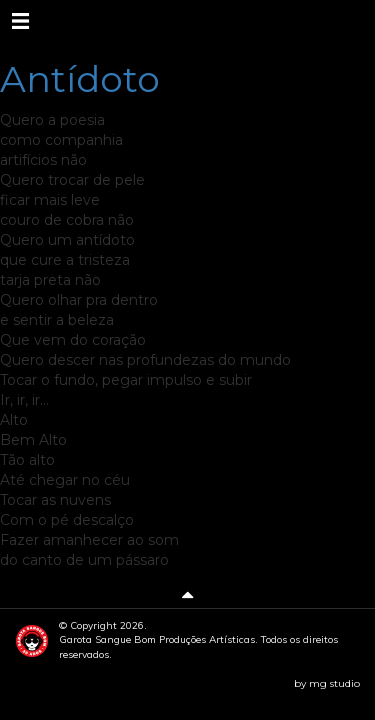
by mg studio (327, 683)
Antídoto (80, 79)
